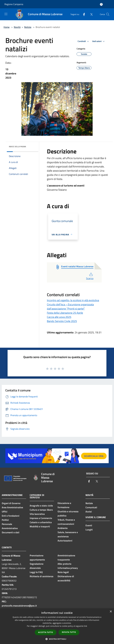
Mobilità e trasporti (40, 526)
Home (7, 27)
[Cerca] (108, 14)
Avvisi (89, 512)
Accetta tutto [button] (46, 632)
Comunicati (91, 507)
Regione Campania (14, 4)
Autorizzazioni (65, 541)
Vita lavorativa (37, 514)
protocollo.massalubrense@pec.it (19, 606)
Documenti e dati (11, 532)
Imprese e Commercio (41, 518)
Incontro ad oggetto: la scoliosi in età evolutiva (73, 300)
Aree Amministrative (12, 507)
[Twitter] (90, 14)
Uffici (5, 512)
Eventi (89, 525)
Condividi (84, 41)
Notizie (28, 27)
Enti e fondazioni (11, 516)
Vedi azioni (99, 41)
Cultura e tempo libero (41, 510)
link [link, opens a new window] (86, 626)
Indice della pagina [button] (17, 147)
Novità (17, 27)
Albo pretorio (64, 564)
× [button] (111, 612)
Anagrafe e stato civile (41, 506)
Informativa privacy (68, 568)
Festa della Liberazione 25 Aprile (65, 313)
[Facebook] (83, 14)
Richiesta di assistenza (41, 576)
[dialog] (57, 626)
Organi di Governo (11, 503)
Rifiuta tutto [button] (69, 632)
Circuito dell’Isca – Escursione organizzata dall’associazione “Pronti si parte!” (70, 307)
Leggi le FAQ (36, 572)
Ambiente (63, 528)
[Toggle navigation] (6, 14)
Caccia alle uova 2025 (59, 317)
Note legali (63, 572)
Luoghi (89, 530)
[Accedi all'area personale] (101, 4)
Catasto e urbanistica (41, 522)
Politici (5, 520)
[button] (57, 639)
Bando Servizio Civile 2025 (62, 321)
